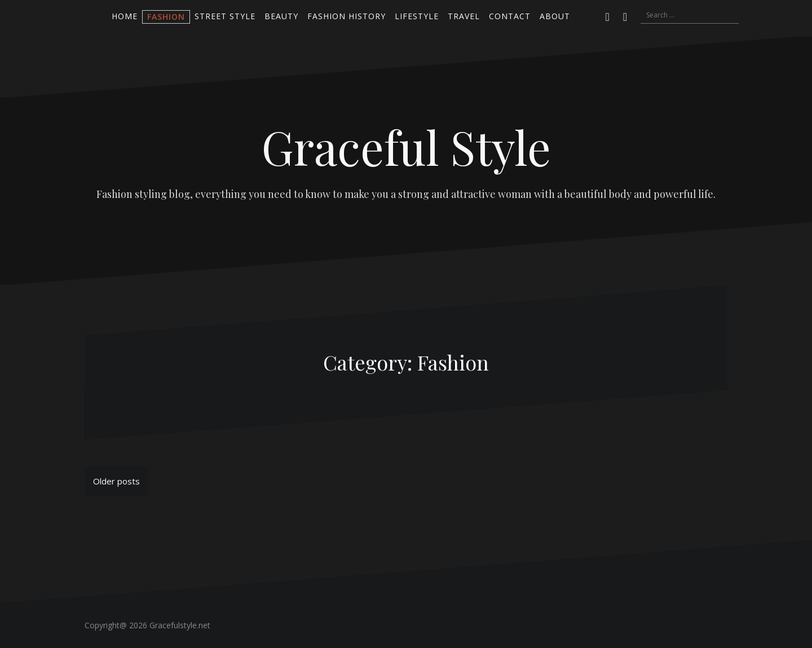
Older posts (116, 481)
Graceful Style (406, 147)
